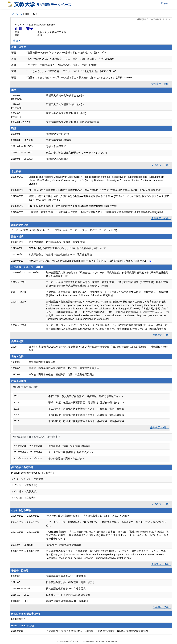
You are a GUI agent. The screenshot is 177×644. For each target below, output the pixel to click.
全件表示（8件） (162, 335)
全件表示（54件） (161, 84)
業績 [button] (16, 41)
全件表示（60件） (161, 218)
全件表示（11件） (161, 564)
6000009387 (18, 619)
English (165, 3)
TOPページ (17, 14)
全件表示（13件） (161, 165)
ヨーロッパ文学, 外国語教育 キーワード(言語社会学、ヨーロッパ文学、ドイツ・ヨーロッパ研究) (64, 230)
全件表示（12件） (161, 504)
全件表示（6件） (159, 427)
